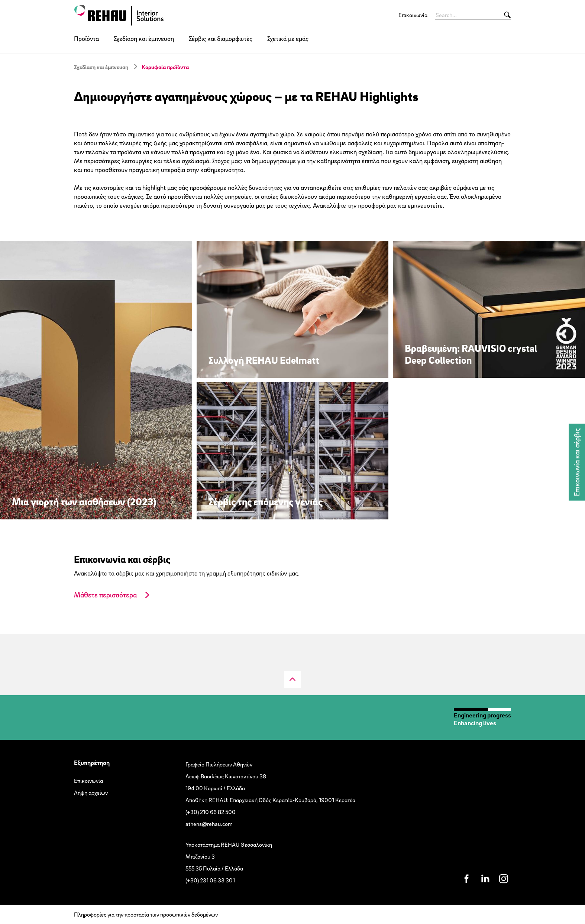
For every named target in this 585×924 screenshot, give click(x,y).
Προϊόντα (86, 38)
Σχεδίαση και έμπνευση (144, 38)
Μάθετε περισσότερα (105, 595)
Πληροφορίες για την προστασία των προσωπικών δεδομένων (146, 914)
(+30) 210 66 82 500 (211, 812)
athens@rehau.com (209, 824)
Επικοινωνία (413, 15)
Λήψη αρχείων (91, 792)
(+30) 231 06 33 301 (210, 880)
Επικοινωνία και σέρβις (577, 462)
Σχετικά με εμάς (288, 38)
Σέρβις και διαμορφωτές (221, 38)
